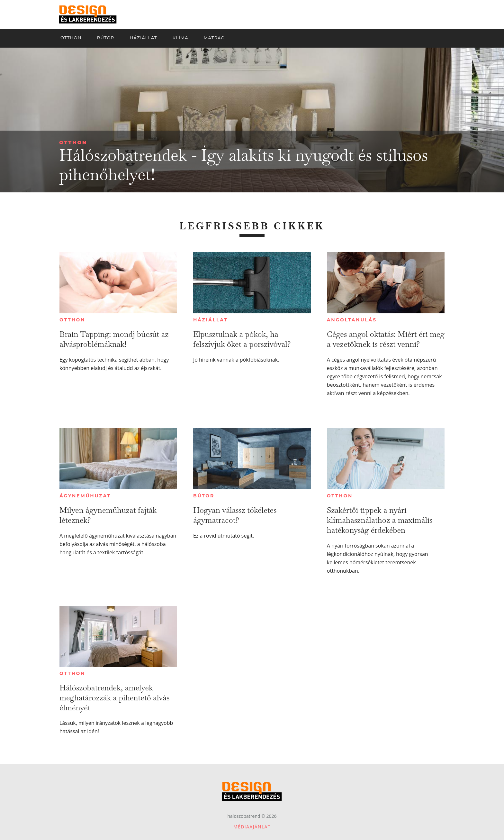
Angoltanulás (352, 320)
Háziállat (211, 320)
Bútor (204, 496)
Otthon (73, 142)
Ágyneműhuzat (85, 496)
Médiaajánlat (252, 827)
